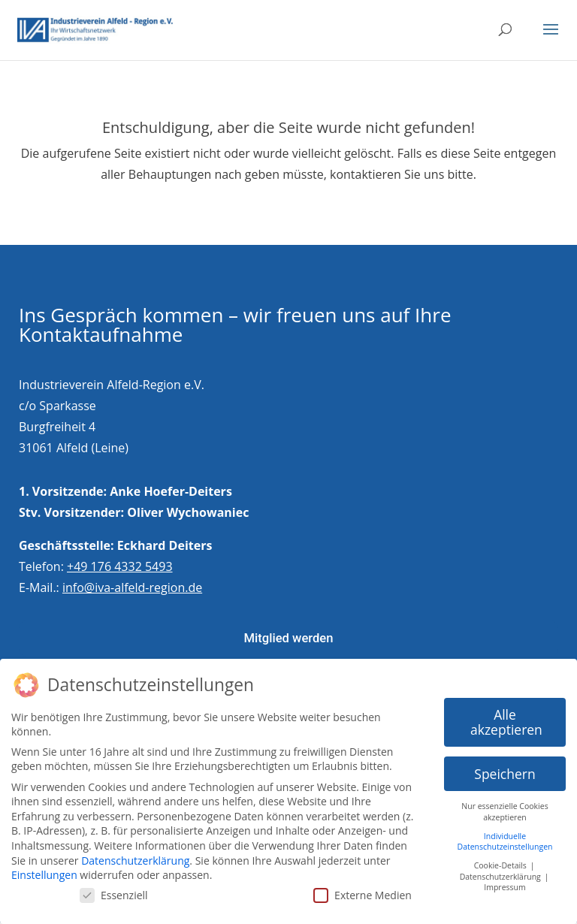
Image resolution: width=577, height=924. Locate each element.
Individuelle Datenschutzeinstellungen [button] (505, 842)
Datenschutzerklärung (135, 861)
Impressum (504, 887)
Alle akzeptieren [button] (506, 722)
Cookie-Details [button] (501, 865)
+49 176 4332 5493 (120, 566)
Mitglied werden (288, 639)
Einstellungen (44, 875)
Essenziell (114, 895)
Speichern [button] (504, 774)
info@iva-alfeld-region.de (132, 587)
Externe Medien (363, 895)
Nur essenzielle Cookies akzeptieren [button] (504, 812)
